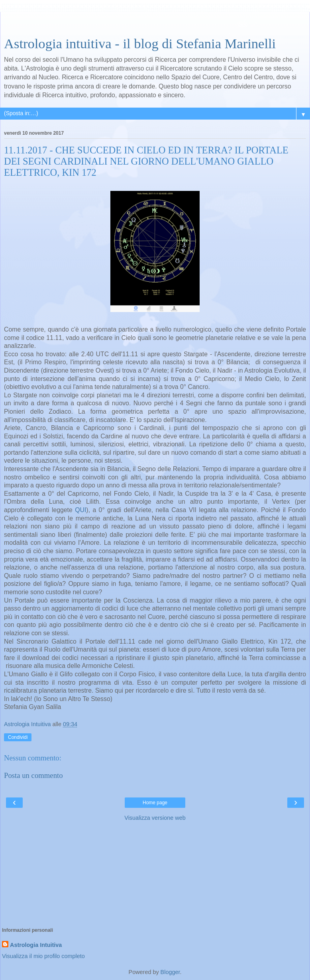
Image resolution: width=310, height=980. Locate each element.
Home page (155, 803)
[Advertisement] (155, 22)
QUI (80, 510)
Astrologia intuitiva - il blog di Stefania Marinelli (140, 43)
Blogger (170, 972)
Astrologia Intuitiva (36, 945)
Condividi (18, 737)
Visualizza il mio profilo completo (43, 956)
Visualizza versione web (155, 818)
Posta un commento (33, 775)
